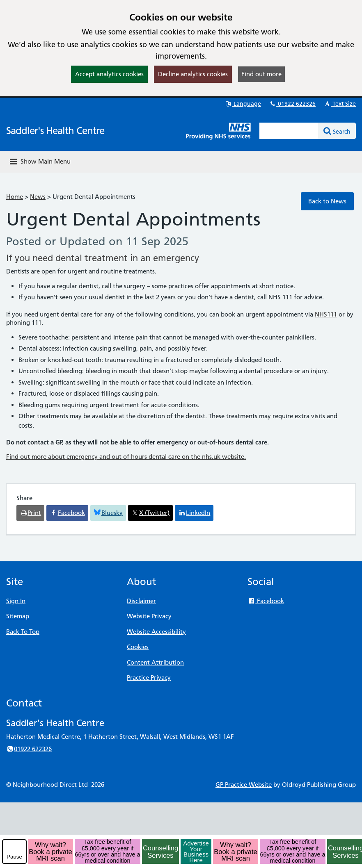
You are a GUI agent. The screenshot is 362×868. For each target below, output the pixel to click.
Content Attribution (155, 662)
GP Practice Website (244, 785)
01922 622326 (292, 104)
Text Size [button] (340, 104)
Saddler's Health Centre (55, 131)
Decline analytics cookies (193, 74)
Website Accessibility (156, 632)
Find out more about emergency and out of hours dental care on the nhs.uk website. (126, 457)
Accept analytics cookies (109, 74)
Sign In (16, 601)
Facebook (266, 601)
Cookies (138, 647)
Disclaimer (141, 601)
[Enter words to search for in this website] (289, 131)
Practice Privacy (149, 678)
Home (15, 197)
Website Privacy (149, 616)
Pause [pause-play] (14, 857)
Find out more (261, 74)
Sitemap (18, 616)
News (38, 197)
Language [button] (243, 104)
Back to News (327, 201)
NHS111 (326, 314)
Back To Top (23, 632)
